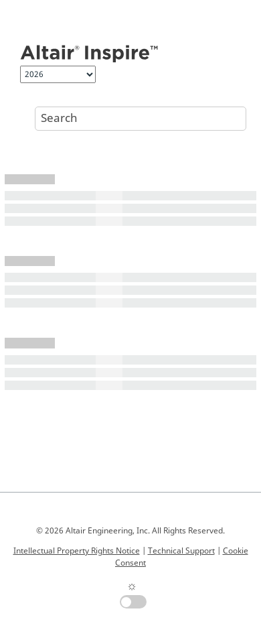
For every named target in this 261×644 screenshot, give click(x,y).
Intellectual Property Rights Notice (77, 551)
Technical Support (181, 551)
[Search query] (141, 119)
